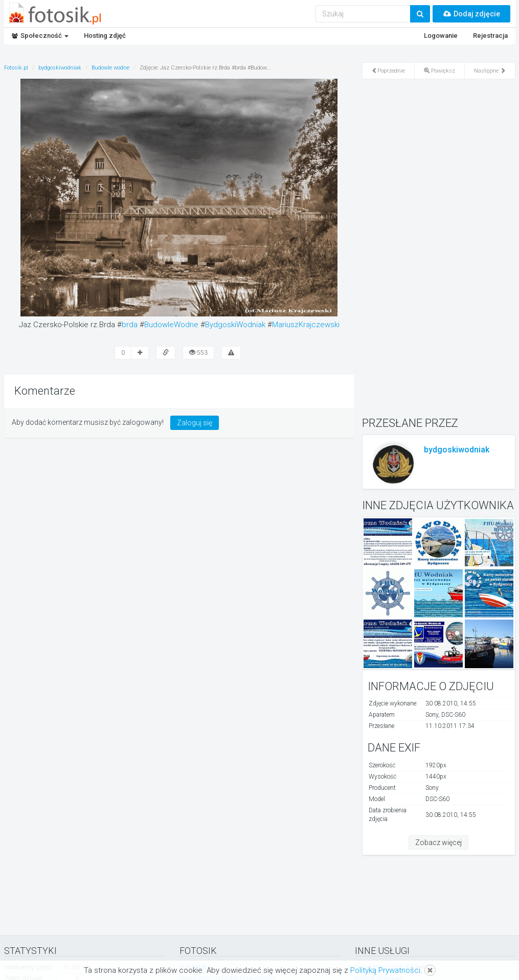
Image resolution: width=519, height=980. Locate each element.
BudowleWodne (171, 325)
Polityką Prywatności (385, 970)
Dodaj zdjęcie (471, 14)
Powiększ (439, 71)
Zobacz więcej (438, 842)
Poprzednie (388, 71)
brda (130, 325)
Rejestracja (490, 36)
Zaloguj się (195, 423)
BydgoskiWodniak (235, 325)
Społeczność (40, 36)
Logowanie (441, 36)
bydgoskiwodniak (457, 450)
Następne (490, 71)
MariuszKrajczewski (306, 325)
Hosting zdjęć (105, 36)
